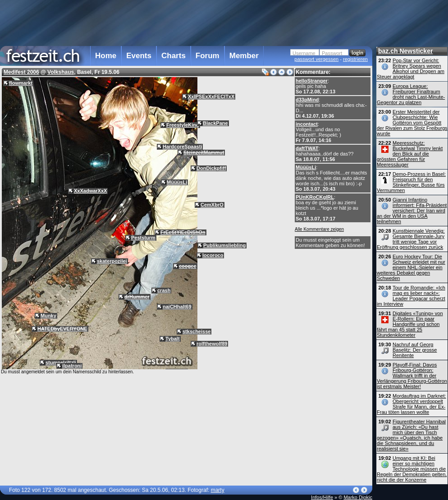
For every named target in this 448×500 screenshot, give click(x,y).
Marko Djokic (358, 497)
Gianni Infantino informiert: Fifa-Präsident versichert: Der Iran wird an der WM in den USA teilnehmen (412, 211)
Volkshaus (61, 72)
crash (164, 290)
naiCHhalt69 (177, 307)
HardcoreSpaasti (182, 147)
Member (244, 56)
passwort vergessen (316, 59)
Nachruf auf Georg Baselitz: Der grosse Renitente (415, 350)
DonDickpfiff (211, 168)
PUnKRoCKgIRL (315, 197)
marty (218, 490)
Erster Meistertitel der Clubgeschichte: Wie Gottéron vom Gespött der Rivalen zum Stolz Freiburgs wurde (412, 123)
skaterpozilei (112, 261)
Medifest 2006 (21, 72)
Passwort (332, 53)
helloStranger (312, 81)
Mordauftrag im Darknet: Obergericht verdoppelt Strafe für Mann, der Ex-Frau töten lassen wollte (411, 404)
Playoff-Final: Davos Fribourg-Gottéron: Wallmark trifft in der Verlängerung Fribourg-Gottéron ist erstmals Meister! (412, 376)
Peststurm (143, 238)
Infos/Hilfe (322, 497)
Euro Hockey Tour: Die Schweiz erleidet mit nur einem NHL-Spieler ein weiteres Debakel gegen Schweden (411, 267)
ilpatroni (72, 366)
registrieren (355, 59)
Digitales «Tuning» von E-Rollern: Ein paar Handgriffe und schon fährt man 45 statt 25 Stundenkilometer (410, 324)
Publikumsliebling (224, 245)
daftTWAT (307, 148)
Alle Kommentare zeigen (319, 229)
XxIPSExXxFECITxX (211, 96)
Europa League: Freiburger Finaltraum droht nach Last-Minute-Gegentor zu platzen (411, 94)
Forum (208, 56)
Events (139, 56)
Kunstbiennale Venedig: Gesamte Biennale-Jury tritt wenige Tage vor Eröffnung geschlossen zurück (411, 239)
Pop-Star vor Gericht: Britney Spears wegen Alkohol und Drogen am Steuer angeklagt (411, 69)
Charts (174, 56)
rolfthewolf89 (212, 344)
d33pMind (307, 100)
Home (106, 56)
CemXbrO (212, 205)
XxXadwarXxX (90, 191)
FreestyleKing (183, 125)
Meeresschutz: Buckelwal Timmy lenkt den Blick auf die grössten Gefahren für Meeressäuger (410, 154)
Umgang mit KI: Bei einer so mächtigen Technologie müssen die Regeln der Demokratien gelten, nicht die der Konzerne (412, 469)
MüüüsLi (306, 167)
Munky (48, 316)
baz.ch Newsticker (405, 51)
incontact (307, 124)
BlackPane (215, 123)
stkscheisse (197, 331)
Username (304, 53)
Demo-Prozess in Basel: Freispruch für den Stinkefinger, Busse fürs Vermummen (411, 182)
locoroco (213, 255)
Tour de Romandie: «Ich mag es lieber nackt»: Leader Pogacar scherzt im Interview (411, 296)
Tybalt (173, 339)
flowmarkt (21, 83)
